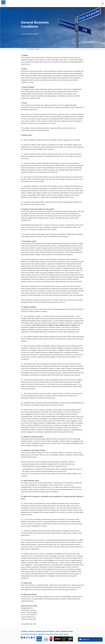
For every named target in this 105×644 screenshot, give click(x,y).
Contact (61, 634)
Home (22, 49)
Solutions (39, 631)
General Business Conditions (29, 634)
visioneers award (67, 631)
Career (58, 631)
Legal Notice (41, 634)
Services (32, 631)
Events (56, 634)
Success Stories (49, 631)
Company (24, 631)
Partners (66, 634)
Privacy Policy (49, 634)
